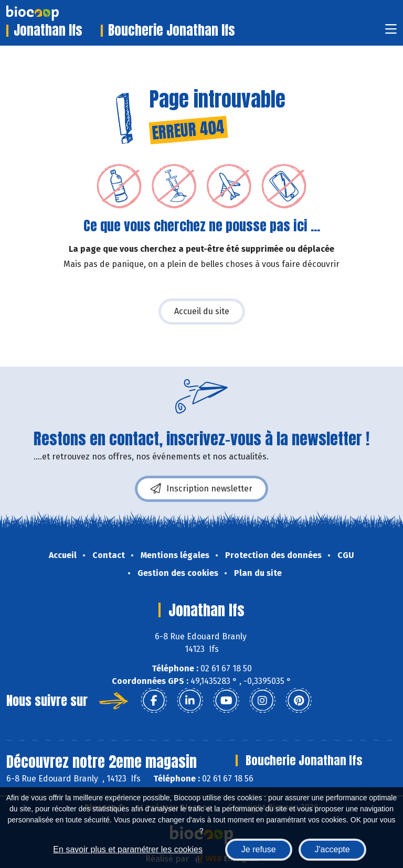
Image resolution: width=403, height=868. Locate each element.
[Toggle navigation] (391, 32)
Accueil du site (202, 311)
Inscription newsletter (201, 489)
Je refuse (259, 849)
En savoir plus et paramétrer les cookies (128, 849)
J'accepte (332, 849)
